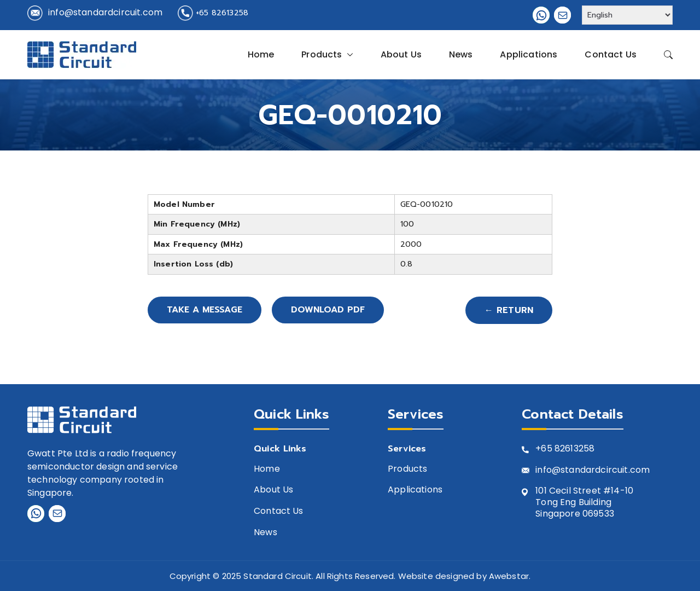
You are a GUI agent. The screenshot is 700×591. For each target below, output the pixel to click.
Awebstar (509, 576)
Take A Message (206, 310)
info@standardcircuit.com (105, 12)
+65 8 (548, 449)
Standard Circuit (278, 576)
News (461, 54)
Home (261, 54)
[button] (348, 55)
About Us (401, 54)
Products (327, 55)
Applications (529, 54)
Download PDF (331, 310)
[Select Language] (627, 15)
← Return (509, 310)
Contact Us (611, 54)
